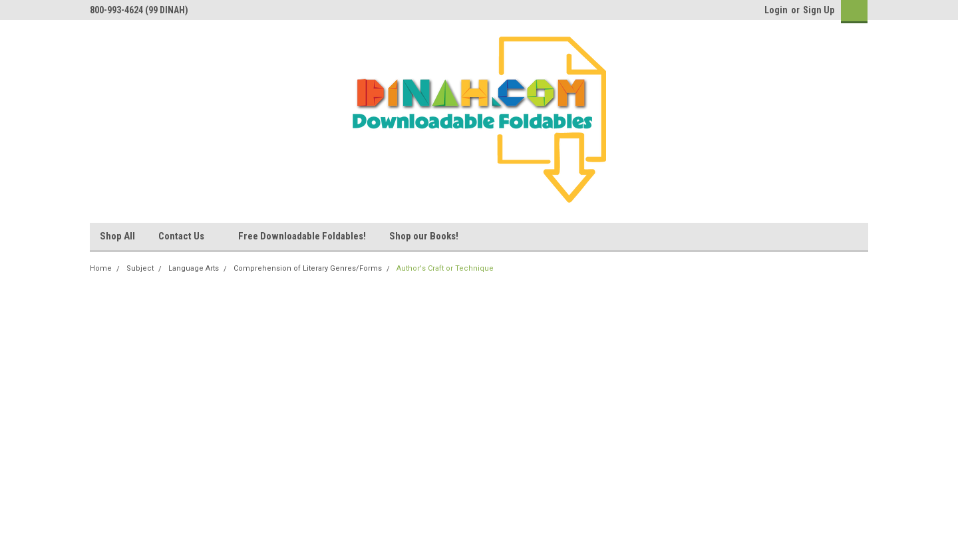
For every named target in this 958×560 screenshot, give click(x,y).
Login (776, 10)
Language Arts (194, 268)
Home (101, 268)
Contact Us (187, 237)
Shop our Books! (424, 236)
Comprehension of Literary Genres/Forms (308, 268)
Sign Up (819, 10)
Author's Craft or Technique (445, 268)
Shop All (117, 236)
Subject (140, 268)
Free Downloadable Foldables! (302, 236)
